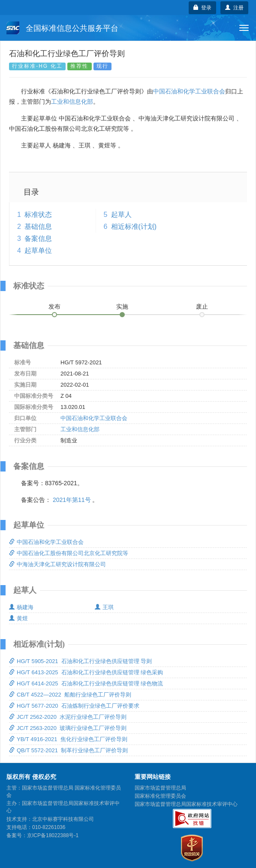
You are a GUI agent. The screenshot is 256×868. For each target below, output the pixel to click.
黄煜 (18, 618)
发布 (54, 306)
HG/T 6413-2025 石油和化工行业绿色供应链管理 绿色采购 (86, 672)
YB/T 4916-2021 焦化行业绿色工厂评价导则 (68, 739)
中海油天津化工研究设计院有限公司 (57, 564)
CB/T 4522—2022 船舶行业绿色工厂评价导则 (70, 695)
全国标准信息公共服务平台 (62, 28)
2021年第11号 (72, 500)
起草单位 (38, 251)
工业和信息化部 (72, 102)
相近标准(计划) (134, 227)
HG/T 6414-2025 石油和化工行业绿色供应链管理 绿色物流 (86, 683)
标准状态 (38, 215)
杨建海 (21, 607)
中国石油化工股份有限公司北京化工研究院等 (69, 553)
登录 (203, 8)
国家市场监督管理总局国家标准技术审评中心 (186, 804)
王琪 (104, 607)
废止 (202, 306)
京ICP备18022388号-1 (53, 835)
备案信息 (38, 239)
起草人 (121, 215)
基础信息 (38, 227)
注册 (234, 8)
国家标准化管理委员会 (160, 796)
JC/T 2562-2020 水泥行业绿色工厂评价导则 (68, 717)
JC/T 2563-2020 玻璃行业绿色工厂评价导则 (68, 728)
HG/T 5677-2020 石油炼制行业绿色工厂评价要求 (74, 706)
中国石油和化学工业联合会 (189, 91)
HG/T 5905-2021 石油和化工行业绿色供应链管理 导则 (80, 661)
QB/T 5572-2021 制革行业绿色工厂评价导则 (68, 750)
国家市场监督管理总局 (160, 788)
